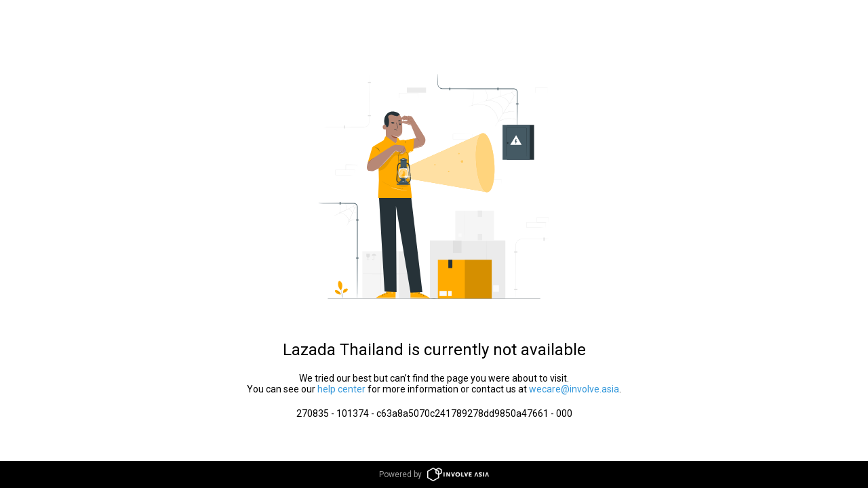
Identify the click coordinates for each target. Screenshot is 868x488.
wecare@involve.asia (574, 389)
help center (341, 389)
